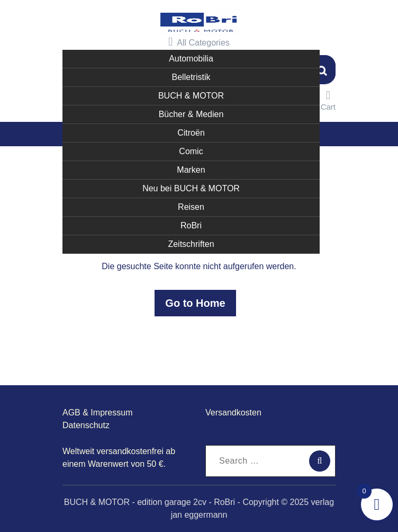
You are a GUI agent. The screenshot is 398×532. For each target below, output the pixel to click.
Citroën (191, 133)
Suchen (322, 69)
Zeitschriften (191, 244)
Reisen (191, 207)
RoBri (191, 225)
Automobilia (191, 59)
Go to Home (195, 303)
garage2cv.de (231, 425)
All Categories (199, 42)
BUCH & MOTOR (191, 96)
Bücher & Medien (191, 114)
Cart (328, 100)
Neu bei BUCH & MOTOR (191, 188)
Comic (191, 151)
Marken (191, 170)
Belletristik (191, 77)
